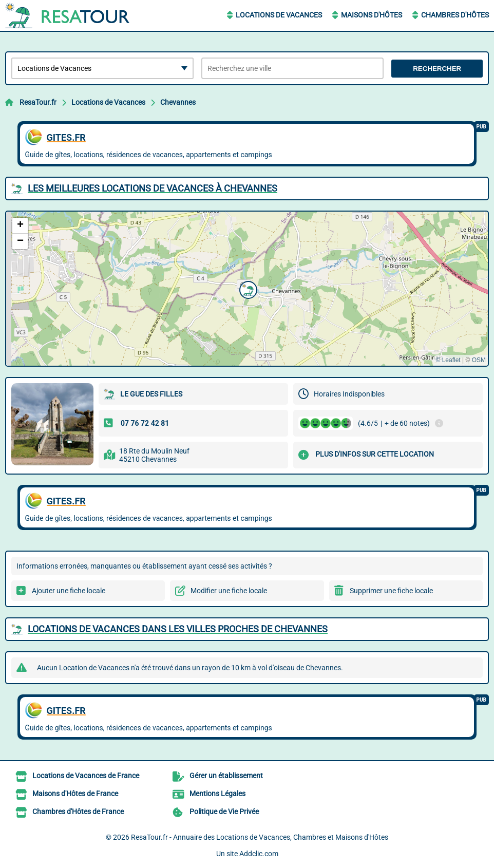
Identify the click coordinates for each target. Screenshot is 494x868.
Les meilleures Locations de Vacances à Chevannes (153, 188)
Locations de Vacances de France (86, 776)
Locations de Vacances (279, 15)
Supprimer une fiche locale (391, 591)
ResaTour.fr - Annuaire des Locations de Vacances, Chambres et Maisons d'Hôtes (260, 837)
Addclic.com (259, 854)
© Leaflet (448, 360)
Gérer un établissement (226, 776)
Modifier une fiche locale (229, 591)
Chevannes (178, 102)
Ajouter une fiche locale (69, 591)
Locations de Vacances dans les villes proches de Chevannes (178, 629)
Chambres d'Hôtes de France (78, 812)
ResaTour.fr (38, 102)
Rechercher (437, 69)
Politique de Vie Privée (224, 812)
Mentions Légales (217, 794)
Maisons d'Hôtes (372, 15)
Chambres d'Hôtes (455, 15)
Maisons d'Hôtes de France (75, 794)
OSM (479, 360)
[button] (247, 289)
